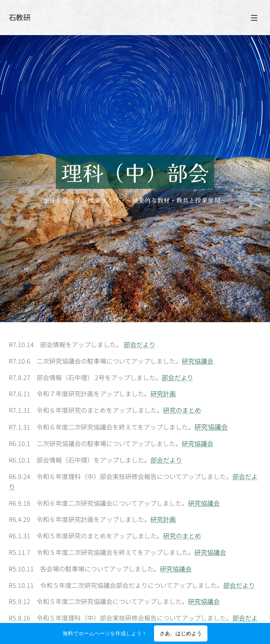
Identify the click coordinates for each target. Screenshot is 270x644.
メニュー (254, 18)
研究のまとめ (182, 410)
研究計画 (163, 393)
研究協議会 (198, 360)
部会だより (140, 344)
